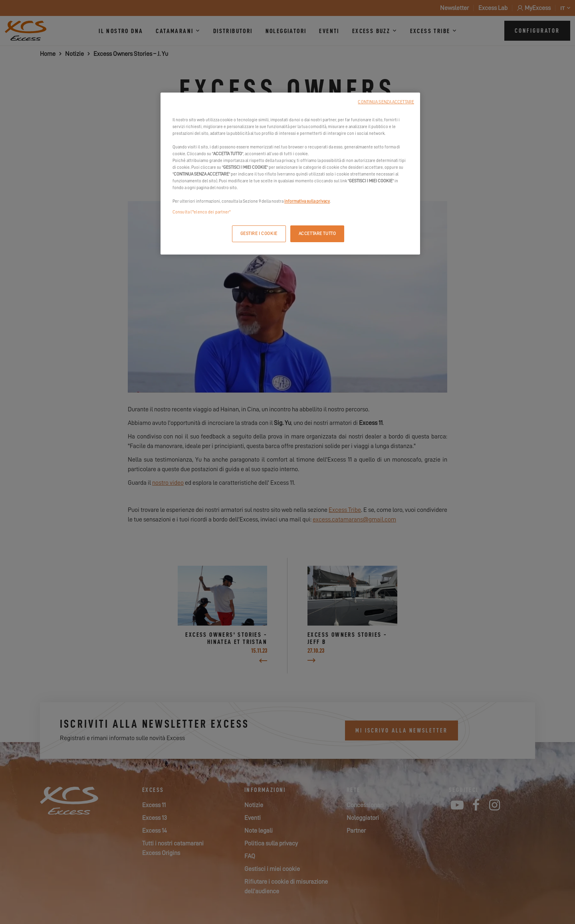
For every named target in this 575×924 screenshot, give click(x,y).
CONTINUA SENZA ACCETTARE (386, 102)
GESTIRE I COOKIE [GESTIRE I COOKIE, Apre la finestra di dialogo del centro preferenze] (259, 234)
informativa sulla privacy (307, 201)
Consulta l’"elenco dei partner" (202, 212)
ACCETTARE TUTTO (317, 234)
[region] (290, 174)
